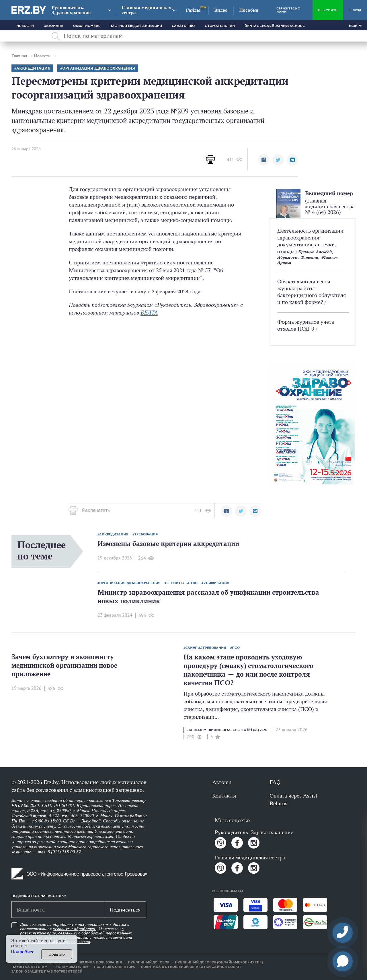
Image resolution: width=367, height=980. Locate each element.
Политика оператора (115, 967)
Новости (25, 26)
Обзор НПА (53, 26)
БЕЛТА (149, 313)
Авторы (221, 782)
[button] (264, 160)
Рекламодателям (71, 967)
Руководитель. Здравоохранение (71, 10)
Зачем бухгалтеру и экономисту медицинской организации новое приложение (64, 665)
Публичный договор (149, 962)
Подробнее (23, 952)
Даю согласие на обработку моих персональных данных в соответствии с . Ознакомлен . (76, 933)
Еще (353, 26)
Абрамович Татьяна (298, 257)
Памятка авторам (30, 967)
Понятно (57, 954)
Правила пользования (100, 962)
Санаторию (183, 26)
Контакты (224, 796)
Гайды (193, 10)
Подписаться (125, 910)
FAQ (275, 782)
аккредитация (33, 68)
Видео (221, 10)
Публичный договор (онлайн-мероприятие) (219, 962)
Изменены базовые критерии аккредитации (168, 544)
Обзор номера (86, 26)
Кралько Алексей (315, 252)
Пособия (249, 10)
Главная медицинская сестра (147, 10)
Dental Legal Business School (275, 26)
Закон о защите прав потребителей (47, 971)
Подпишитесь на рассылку (39, 896)
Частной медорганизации (136, 26)
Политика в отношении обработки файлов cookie (191, 967)
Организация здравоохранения (99, 68)
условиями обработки (75, 929)
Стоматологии (220, 26)
